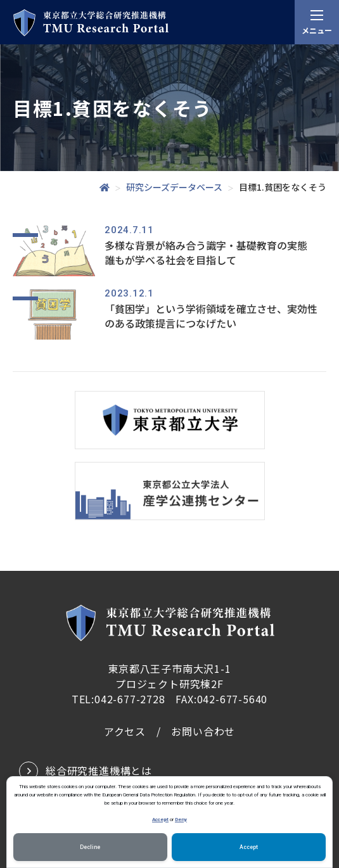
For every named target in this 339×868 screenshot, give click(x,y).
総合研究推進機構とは (99, 770)
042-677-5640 (233, 699)
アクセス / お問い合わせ (169, 731)
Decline (90, 847)
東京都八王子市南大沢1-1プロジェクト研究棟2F (169, 676)
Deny (181, 819)
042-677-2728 (130, 699)
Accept (160, 819)
